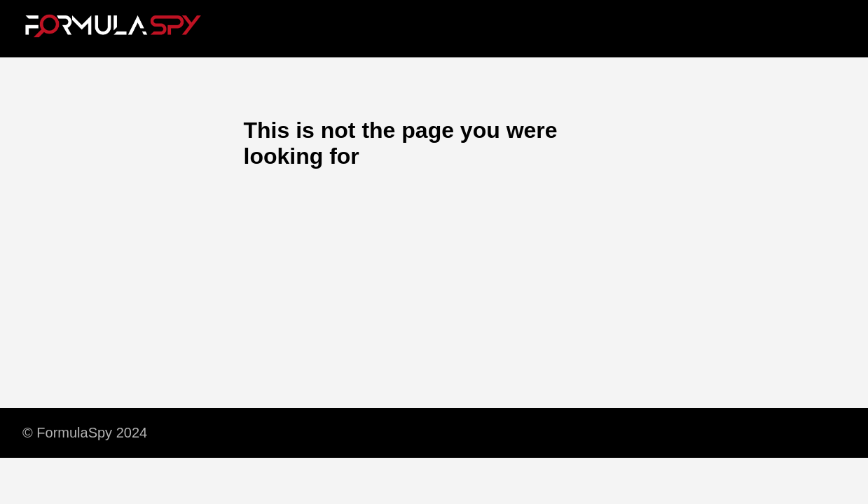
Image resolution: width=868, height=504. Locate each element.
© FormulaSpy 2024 (85, 433)
